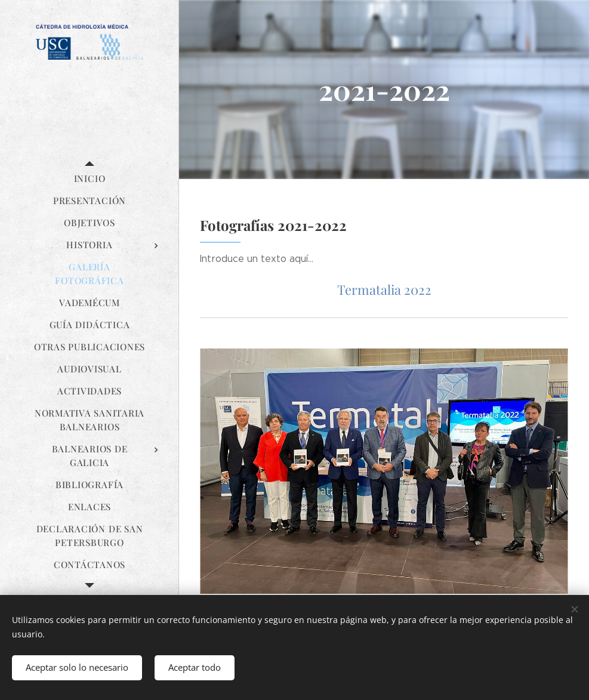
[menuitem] (90, 179)
